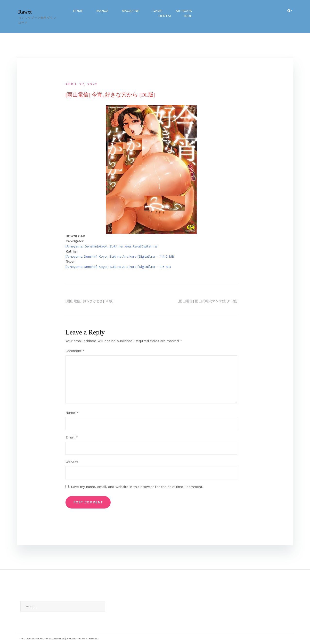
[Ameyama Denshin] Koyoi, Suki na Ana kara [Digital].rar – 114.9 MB (120, 256)
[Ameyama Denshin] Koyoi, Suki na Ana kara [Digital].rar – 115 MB (118, 267)
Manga (102, 11)
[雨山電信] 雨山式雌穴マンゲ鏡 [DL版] (208, 301)
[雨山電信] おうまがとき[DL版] (90, 301)
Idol (188, 16)
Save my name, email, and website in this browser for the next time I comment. (137, 487)
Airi (79, 639)
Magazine (131, 11)
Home (78, 11)
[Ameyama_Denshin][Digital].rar (112, 246)
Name (72, 413)
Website (72, 462)
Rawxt (25, 12)
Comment (75, 351)
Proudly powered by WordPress (42, 639)
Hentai (165, 16)
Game (157, 11)
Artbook (184, 11)
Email (72, 437)
